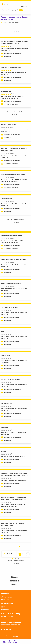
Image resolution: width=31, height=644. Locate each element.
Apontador (6, 10)
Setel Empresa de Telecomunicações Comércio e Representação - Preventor (15, 474)
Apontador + (4, 606)
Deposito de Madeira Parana (11, 379)
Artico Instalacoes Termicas (11, 284)
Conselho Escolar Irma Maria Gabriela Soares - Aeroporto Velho (14, 42)
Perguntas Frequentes (7, 598)
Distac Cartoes (6, 91)
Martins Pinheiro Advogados (11, 67)
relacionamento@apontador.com (10, 625)
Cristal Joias (6, 355)
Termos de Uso (5, 599)
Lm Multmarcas (7, 403)
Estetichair (5, 427)
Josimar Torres (6, 199)
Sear (3, 332)
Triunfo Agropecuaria (9, 125)
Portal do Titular (5, 618)
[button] (13, 559)
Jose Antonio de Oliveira (10, 307)
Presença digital (5, 610)
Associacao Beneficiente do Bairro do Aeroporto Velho (14, 150)
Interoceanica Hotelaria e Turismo (13, 175)
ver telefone (8, 56)
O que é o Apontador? (7, 596)
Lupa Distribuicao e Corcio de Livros (14, 260)
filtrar (10, 642)
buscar (15, 642)
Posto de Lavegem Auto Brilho (12, 236)
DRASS (3, 451)
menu (4, 642)
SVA (2, 608)
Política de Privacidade (7, 616)
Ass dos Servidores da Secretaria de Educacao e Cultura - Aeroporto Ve (14, 499)
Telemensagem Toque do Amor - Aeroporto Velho (13, 524)
